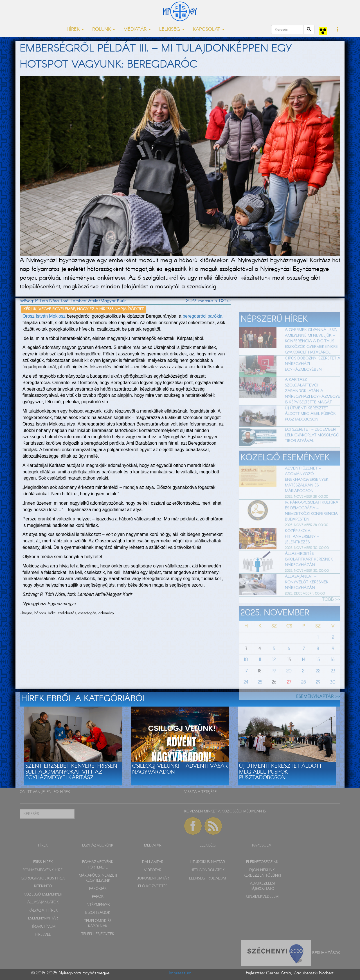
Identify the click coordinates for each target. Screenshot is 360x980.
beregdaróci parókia (202, 316)
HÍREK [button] (75, 29)
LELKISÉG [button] (172, 29)
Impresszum (180, 973)
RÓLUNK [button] (104, 29)
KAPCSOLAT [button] (209, 29)
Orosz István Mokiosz (44, 316)
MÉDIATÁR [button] (137, 29)
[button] (338, 30)
